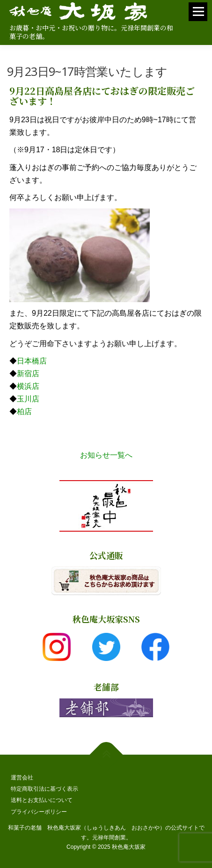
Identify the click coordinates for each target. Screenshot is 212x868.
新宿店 (28, 374)
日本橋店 (32, 361)
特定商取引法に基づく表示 (44, 789)
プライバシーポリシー (39, 812)
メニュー (198, 16)
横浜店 (28, 386)
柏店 (24, 412)
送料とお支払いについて (42, 800)
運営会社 (22, 778)
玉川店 (28, 399)
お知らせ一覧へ (106, 455)
